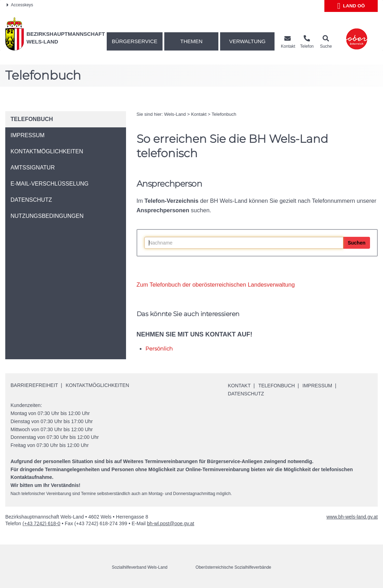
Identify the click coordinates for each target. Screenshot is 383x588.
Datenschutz (246, 394)
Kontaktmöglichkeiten (97, 385)
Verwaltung (247, 41)
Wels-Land (175, 114)
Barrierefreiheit (34, 385)
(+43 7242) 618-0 (41, 523)
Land (351, 6)
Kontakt (199, 114)
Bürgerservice (135, 41)
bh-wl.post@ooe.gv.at (171, 523)
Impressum (318, 386)
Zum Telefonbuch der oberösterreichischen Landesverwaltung (216, 285)
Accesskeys (20, 5)
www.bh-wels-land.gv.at (352, 517)
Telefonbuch (224, 114)
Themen (191, 41)
